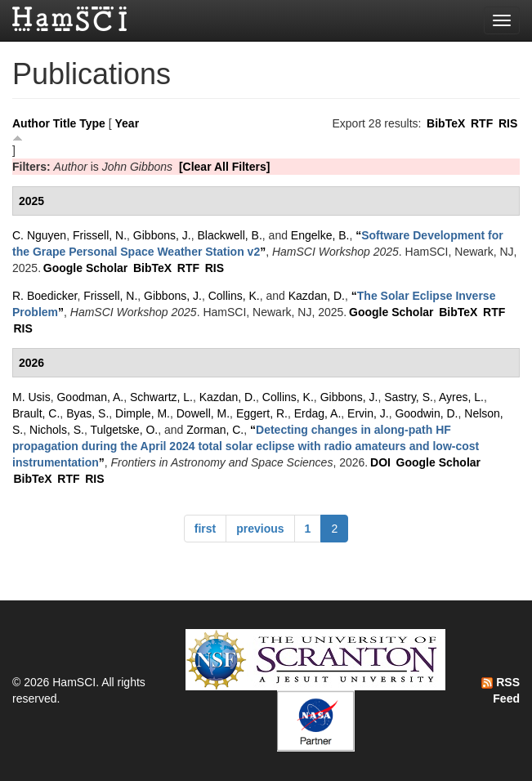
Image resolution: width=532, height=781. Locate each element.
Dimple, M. (143, 413)
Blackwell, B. (229, 235)
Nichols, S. (57, 430)
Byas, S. (87, 413)
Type (92, 123)
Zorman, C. (215, 430)
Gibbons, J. (162, 235)
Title (65, 123)
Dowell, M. (203, 413)
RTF (482, 123)
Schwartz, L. (161, 397)
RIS (508, 123)
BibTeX (446, 123)
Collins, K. (234, 296)
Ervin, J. (368, 413)
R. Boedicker (45, 296)
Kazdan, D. (317, 296)
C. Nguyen (39, 235)
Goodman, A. (90, 397)
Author (31, 123)
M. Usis (31, 397)
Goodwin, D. (426, 413)
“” (246, 446)
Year (127, 123)
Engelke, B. (320, 235)
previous (260, 529)
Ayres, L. (461, 397)
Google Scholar (85, 268)
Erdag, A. (318, 413)
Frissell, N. (100, 235)
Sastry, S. (409, 397)
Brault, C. (36, 413)
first (205, 529)
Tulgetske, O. (124, 430)
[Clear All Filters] (225, 167)
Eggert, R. (262, 413)
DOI (380, 462)
